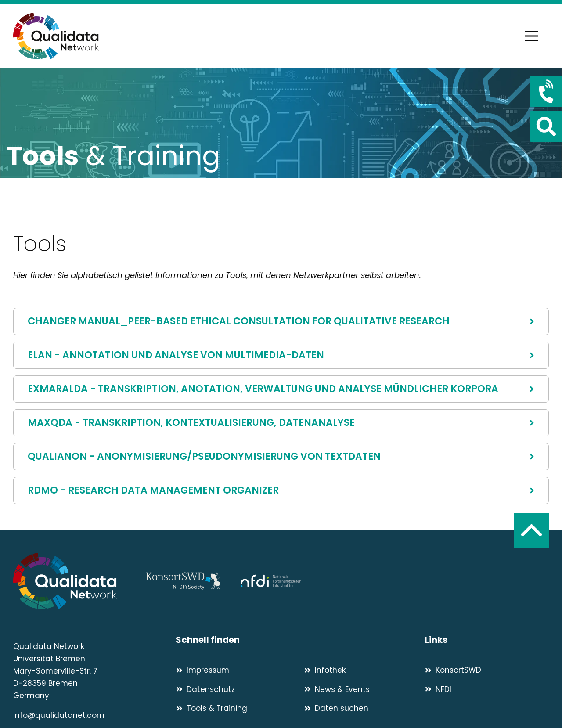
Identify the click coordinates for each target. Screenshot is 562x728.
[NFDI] (487, 689)
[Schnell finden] (300, 640)
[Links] (487, 640)
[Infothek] (364, 670)
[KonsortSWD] (487, 670)
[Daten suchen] (364, 708)
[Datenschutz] (236, 689)
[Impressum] (236, 670)
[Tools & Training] (236, 708)
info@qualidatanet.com (59, 715)
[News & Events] (364, 689)
